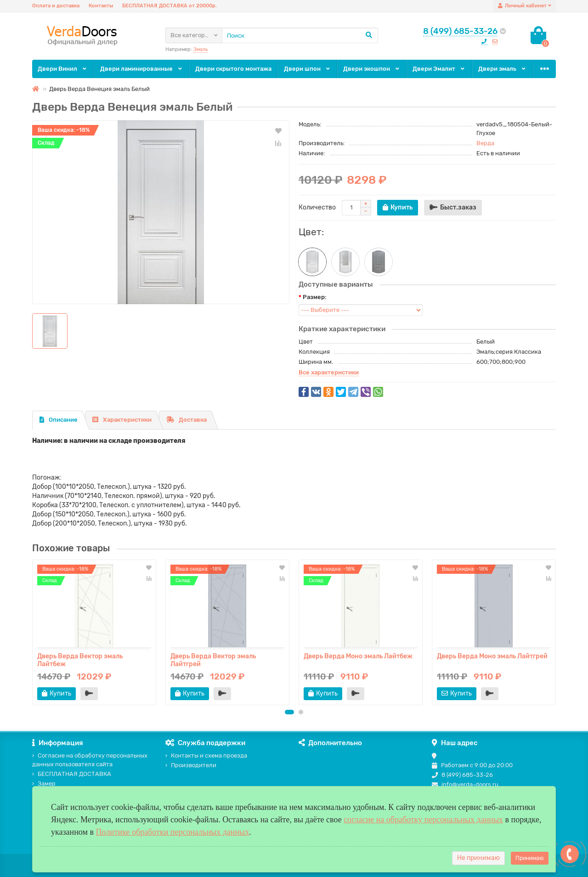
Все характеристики (329, 372)
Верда (485, 143)
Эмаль (201, 49)
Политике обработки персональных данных (172, 832)
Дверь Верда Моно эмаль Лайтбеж (358, 656)
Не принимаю (478, 858)
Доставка (187, 420)
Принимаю (530, 858)
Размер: (315, 297)
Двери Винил (63, 69)
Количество (317, 207)
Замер (44, 784)
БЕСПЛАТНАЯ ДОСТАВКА (72, 774)
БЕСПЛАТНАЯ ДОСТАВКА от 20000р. (170, 6)
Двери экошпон (372, 69)
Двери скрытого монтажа (233, 69)
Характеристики (122, 420)
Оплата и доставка (56, 6)
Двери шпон (308, 69)
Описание (59, 420)
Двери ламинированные (142, 69)
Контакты (101, 6)
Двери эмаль (503, 69)
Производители (191, 765)
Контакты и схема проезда (206, 755)
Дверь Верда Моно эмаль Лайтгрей (492, 656)
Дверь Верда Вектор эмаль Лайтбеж (80, 660)
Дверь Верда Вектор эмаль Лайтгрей (213, 660)
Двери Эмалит (439, 69)
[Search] (300, 35)
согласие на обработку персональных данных (423, 820)
